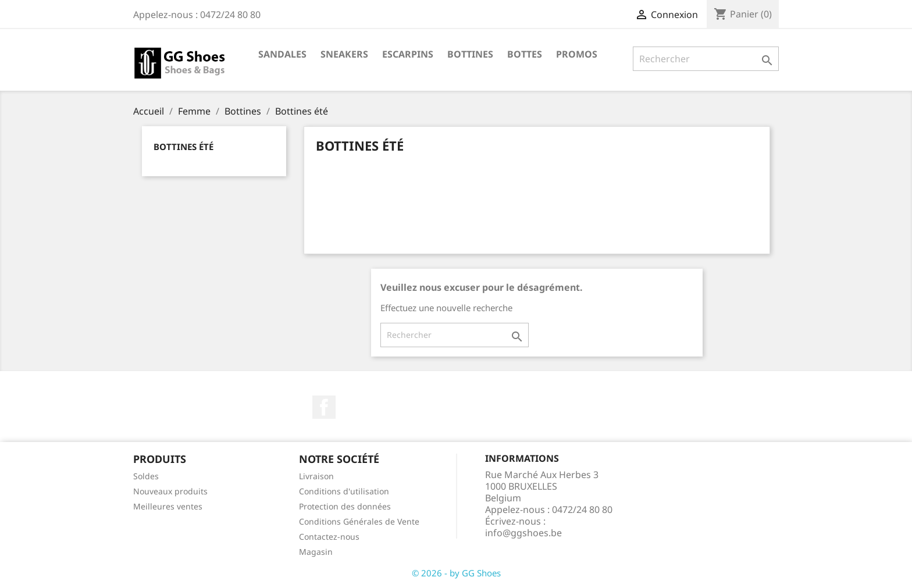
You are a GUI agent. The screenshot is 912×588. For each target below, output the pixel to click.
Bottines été (184, 147)
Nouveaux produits (170, 491)
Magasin (316, 552)
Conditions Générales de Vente (359, 521)
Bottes (525, 54)
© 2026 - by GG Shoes (456, 573)
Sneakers (344, 54)
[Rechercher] (706, 59)
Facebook (324, 407)
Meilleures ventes (168, 506)
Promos (577, 54)
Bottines (470, 54)
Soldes (146, 476)
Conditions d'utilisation (344, 491)
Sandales (282, 54)
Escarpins (408, 54)
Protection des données (345, 506)
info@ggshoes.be (523, 533)
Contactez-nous (329, 537)
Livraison (316, 476)
